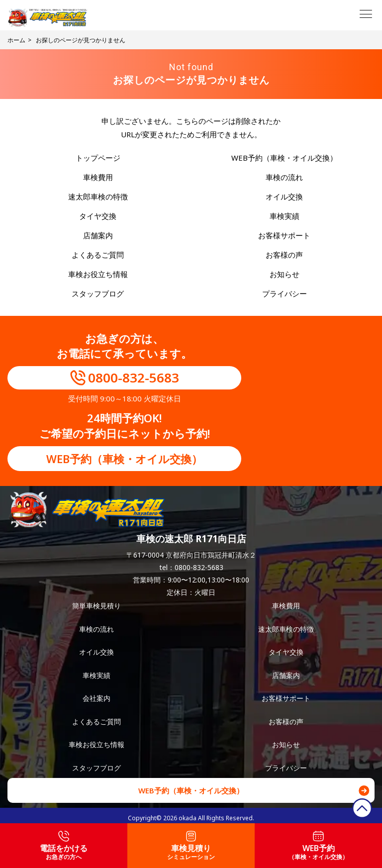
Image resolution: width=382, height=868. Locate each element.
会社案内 (96, 698)
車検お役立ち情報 (98, 274)
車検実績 (285, 216)
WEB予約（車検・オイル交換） (284, 158)
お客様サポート (284, 235)
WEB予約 (318, 846)
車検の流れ (284, 177)
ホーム (16, 40)
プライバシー (285, 293)
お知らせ (285, 274)
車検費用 (98, 177)
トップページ (98, 158)
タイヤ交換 (98, 216)
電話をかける (64, 846)
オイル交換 (284, 196)
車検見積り (191, 846)
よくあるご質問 (98, 255)
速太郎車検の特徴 (98, 196)
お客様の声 (284, 255)
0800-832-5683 (134, 378)
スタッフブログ (98, 293)
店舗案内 (98, 235)
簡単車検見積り (96, 606)
